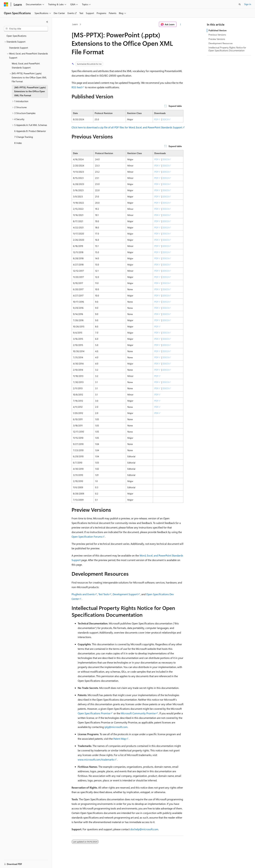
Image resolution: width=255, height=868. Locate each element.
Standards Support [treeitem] (19, 48)
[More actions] (181, 24)
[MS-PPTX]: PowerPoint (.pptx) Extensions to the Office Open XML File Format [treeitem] (30, 91)
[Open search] (240, 4)
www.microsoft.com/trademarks (96, 759)
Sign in (248, 4)
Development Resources (221, 43)
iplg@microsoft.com (116, 727)
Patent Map (120, 739)
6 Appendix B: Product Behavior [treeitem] (30, 131)
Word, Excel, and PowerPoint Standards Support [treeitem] (26, 65)
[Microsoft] (6, 4)
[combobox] (26, 29)
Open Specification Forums (87, 537)
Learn (75, 24)
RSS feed (77, 87)
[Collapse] (47, 22)
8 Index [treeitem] (18, 143)
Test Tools (104, 594)
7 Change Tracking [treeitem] (24, 137)
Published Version (218, 30)
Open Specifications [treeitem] (16, 36)
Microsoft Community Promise (138, 713)
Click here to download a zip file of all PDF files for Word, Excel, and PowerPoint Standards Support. (127, 127)
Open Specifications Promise (94, 713)
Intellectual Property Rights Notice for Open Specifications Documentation (227, 49)
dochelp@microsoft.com (144, 829)
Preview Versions (217, 39)
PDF (156, 119)
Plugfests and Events (83, 594)
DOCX (165, 119)
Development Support (125, 594)
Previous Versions (217, 35)
